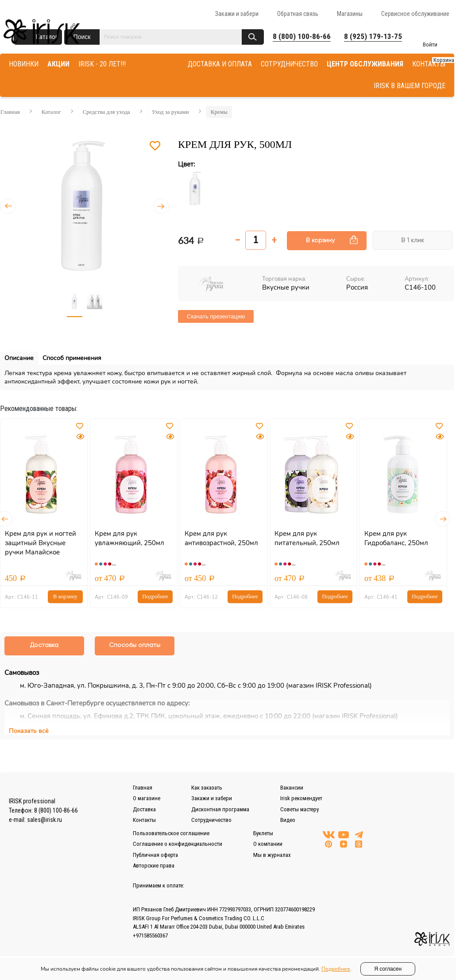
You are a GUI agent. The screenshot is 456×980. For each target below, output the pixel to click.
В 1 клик (413, 240)
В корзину (320, 240)
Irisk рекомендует (301, 799)
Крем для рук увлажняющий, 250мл (129, 538)
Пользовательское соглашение (171, 834)
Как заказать (207, 788)
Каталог (51, 112)
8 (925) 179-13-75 (373, 36)
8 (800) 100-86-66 (302, 36)
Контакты (144, 820)
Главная (10, 112)
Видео (288, 820)
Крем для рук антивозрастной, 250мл (221, 538)
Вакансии (292, 788)
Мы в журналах (272, 855)
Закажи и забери (237, 14)
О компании (268, 844)
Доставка (144, 810)
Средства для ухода (106, 112)
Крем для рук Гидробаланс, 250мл (396, 538)
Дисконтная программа (220, 810)
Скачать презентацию (216, 316)
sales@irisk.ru (44, 820)
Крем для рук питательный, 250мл (307, 538)
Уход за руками (170, 112)
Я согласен (388, 969)
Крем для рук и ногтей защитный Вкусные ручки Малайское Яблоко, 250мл (41, 548)
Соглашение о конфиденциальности (178, 844)
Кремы (219, 112)
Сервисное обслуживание (415, 14)
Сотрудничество (211, 820)
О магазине (147, 799)
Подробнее (155, 597)
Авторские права (154, 866)
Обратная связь (298, 14)
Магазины (350, 14)
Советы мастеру (299, 810)
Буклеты (263, 834)
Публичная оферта (155, 855)
